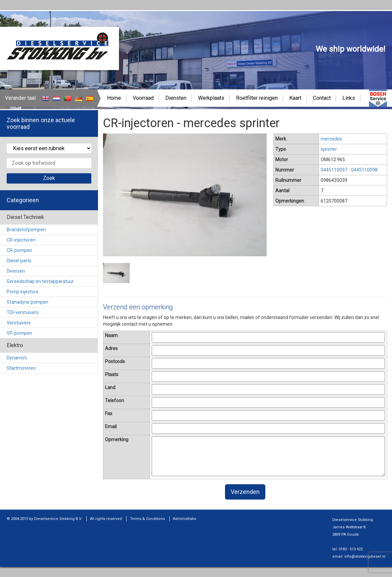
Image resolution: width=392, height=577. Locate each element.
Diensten (176, 98)
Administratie (185, 519)
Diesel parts (19, 261)
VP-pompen (19, 333)
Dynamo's (17, 358)
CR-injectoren (21, 240)
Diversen (16, 271)
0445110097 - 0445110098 (349, 170)
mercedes (331, 139)
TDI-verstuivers (23, 312)
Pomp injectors (22, 292)
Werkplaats (211, 98)
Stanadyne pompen (27, 302)
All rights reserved (106, 519)
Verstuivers (19, 323)
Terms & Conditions (147, 519)
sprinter (329, 149)
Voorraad (143, 98)
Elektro (15, 345)
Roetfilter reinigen (257, 98)
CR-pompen (19, 250)
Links (349, 98)
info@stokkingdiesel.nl (365, 556)
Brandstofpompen (26, 230)
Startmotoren (21, 368)
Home (114, 98)
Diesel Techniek (25, 217)
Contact (322, 98)
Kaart (295, 98)
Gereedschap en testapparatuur (40, 281)
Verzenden (245, 492)
